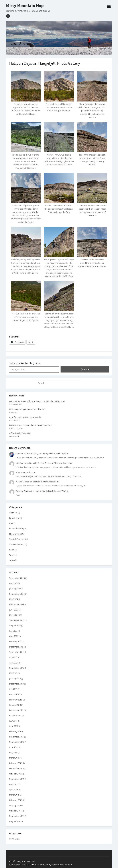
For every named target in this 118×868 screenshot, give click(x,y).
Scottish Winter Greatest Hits (46, 482)
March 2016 (14, 758)
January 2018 (15, 705)
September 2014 (17, 816)
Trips (12, 560)
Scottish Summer (17, 539)
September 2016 (17, 742)
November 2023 (17, 605)
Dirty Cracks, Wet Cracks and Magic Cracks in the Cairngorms (37, 401)
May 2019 (13, 673)
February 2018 (16, 700)
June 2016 (14, 747)
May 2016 (13, 753)
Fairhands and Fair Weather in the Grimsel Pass (31, 425)
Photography (15, 534)
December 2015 (16, 768)
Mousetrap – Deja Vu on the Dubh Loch (27, 409)
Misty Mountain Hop (25, 6)
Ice (11, 523)
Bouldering (14, 518)
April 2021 (14, 663)
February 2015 (16, 800)
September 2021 (17, 652)
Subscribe (85, 369)
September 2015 (17, 779)
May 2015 (13, 784)
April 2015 (14, 790)
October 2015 (15, 774)
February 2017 (16, 731)
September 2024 (17, 594)
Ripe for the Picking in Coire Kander (25, 417)
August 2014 (15, 821)
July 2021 (13, 657)
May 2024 (14, 599)
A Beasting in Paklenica (20, 433)
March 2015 (14, 795)
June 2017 (14, 726)
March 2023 (14, 615)
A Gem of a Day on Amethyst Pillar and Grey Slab (46, 454)
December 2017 (16, 710)
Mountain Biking (17, 529)
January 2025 (15, 589)
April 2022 (14, 636)
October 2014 (15, 811)
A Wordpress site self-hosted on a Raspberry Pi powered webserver (41, 864)
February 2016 (16, 763)
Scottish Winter (16, 544)
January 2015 (15, 805)
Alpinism (13, 513)
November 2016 (16, 737)
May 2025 (14, 583)
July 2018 (13, 689)
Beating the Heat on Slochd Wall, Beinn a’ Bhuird (46, 491)
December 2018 (16, 684)
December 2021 (16, 647)
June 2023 (14, 610)
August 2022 (15, 626)
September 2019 (17, 668)
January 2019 (15, 679)
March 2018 (14, 694)
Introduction (30, 472)
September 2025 (17, 578)
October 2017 (15, 716)
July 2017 (13, 721)
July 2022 (13, 631)
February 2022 (16, 642)
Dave (18, 454)
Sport (12, 550)
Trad (11, 555)
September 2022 (17, 620)
